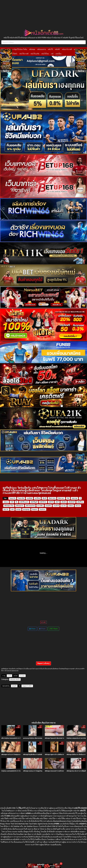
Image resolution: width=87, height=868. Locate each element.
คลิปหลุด (32, 49)
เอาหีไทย (37, 498)
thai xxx (78, 506)
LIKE (43, 622)
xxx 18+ (64, 506)
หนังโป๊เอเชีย (35, 54)
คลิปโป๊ (50, 49)
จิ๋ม (17, 502)
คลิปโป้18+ (43, 502)
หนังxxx (6, 502)
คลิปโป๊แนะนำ (24, 502)
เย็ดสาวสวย (52, 498)
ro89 (12, 509)
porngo (18, 509)
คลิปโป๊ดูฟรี (34, 502)
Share (32, 629)
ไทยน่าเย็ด (21, 498)
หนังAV (57, 49)
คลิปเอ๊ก (64, 502)
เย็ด (68, 498)
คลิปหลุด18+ (20, 506)
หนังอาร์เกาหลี (67, 49)
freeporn (35, 509)
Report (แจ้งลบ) (44, 663)
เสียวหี (44, 498)
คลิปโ (57, 502)
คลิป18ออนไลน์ (30, 506)
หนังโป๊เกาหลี (24, 54)
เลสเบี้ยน (58, 54)
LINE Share (53, 629)
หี (80, 498)
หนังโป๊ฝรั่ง (14, 54)
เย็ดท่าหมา (61, 498)
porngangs (26, 509)
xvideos (71, 506)
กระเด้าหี (56, 506)
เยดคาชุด (74, 498)
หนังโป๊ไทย (45, 54)
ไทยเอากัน (12, 498)
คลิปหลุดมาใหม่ (9, 506)
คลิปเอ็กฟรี (72, 502)
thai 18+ (6, 509)
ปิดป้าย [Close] (6, 71)
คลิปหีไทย (80, 502)
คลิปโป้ (51, 502)
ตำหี (12, 502)
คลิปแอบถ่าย (42, 49)
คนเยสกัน (48, 506)
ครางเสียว (40, 506)
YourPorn (43, 509)
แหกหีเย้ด (29, 498)
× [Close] (61, 864)
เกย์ (52, 54)
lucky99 (14, 686)
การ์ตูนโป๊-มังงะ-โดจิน (20, 49)
